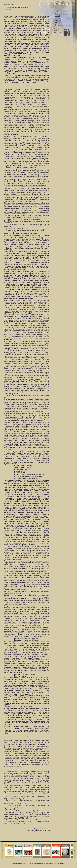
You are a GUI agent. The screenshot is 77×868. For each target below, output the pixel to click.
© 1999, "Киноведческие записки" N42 (36, 831)
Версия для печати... (42, 829)
